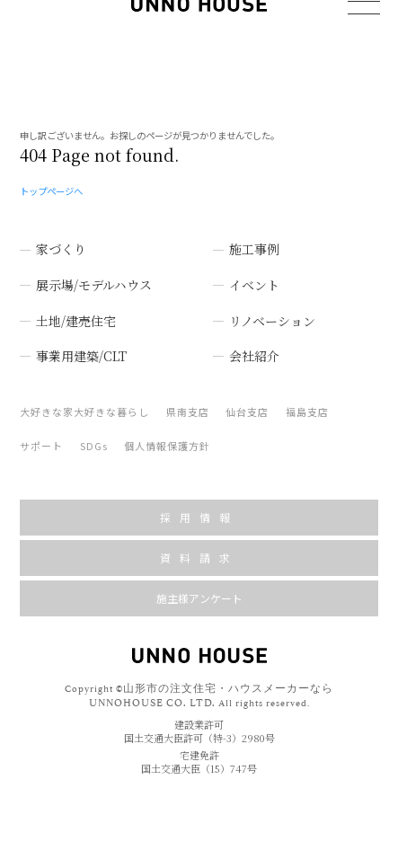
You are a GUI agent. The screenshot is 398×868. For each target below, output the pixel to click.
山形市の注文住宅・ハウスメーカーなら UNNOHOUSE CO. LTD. (212, 682)
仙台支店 (247, 399)
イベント (254, 272)
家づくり (61, 236)
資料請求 (199, 545)
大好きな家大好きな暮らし (84, 399)
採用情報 (199, 505)
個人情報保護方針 (167, 433)
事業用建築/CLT (81, 343)
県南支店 (188, 399)
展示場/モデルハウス (94, 272)
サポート (41, 433)
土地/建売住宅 (76, 308)
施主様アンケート (199, 585)
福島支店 (307, 399)
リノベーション (272, 308)
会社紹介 (254, 343)
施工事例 (254, 236)
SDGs (94, 433)
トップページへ (51, 178)
